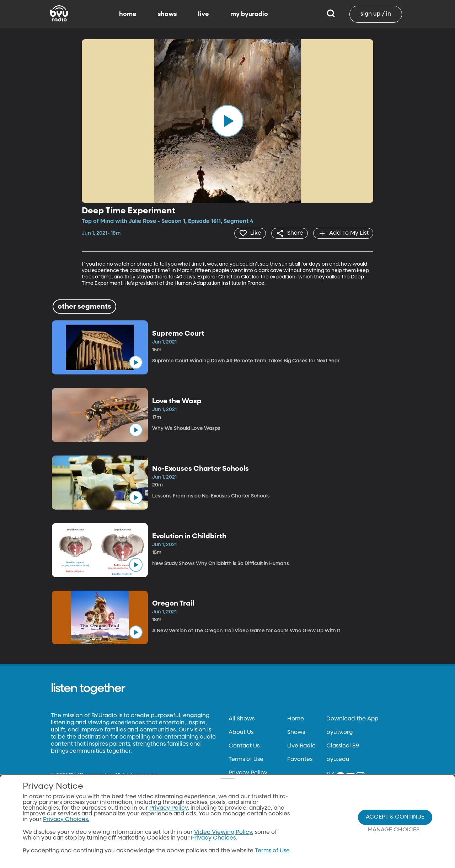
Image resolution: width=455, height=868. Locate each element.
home (128, 14)
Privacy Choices (213, 838)
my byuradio (249, 14)
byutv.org (339, 733)
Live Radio (301, 746)
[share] (290, 233)
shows (167, 14)
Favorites (300, 760)
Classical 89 (343, 746)
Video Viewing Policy (223, 832)
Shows (296, 733)
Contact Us (244, 746)
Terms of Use (246, 760)
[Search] (331, 14)
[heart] (250, 233)
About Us (241, 733)
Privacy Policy (248, 773)
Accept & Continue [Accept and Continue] (395, 817)
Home (296, 719)
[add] (343, 233)
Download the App (352, 719)
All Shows (242, 719)
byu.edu (338, 760)
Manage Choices (394, 830)
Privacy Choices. (66, 820)
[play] (227, 121)
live (204, 14)
